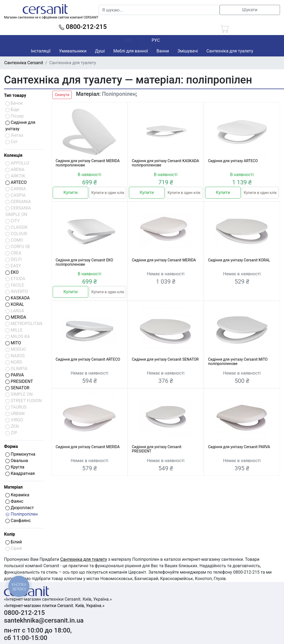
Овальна (17, 461)
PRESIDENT (19, 381)
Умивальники (73, 51)
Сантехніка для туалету (230, 51)
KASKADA (18, 298)
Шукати (250, 10)
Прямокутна (20, 454)
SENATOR (17, 388)
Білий (14, 542)
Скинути (62, 95)
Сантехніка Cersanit (24, 63)
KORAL (15, 304)
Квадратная (20, 473)
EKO (12, 272)
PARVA (15, 375)
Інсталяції (41, 51)
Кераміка (17, 495)
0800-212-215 (83, 27)
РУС (156, 40)
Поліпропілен (22, 514)
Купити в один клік (108, 193)
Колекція (13, 155)
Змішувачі (188, 51)
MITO (13, 343)
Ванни (163, 51)
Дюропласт (20, 508)
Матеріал (13, 487)
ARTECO (16, 182)
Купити (70, 193)
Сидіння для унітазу (20, 126)
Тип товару (15, 95)
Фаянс (14, 501)
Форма (11, 446)
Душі (100, 51)
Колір (9, 534)
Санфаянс (18, 521)
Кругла (15, 467)
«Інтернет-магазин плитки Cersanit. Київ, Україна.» (54, 606)
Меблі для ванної (131, 51)
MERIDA (16, 317)
